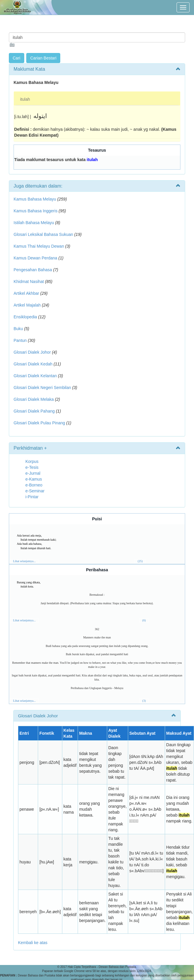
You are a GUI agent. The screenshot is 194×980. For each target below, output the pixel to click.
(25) (140, 561)
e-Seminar (35, 491)
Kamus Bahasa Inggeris (36, 211)
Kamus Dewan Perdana (35, 258)
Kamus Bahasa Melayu (35, 199)
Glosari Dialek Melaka (34, 399)
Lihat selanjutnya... (24, 561)
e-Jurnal (33, 473)
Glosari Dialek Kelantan (35, 376)
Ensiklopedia (25, 317)
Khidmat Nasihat (29, 282)
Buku (18, 329)
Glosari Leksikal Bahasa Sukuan (43, 234)
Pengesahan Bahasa (33, 270)
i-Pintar (32, 497)
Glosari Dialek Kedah (33, 364)
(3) (144, 701)
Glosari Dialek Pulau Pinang (39, 423)
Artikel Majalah (27, 305)
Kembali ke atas (33, 943)
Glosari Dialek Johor (32, 352)
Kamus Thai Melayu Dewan (39, 246)
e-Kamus (34, 479)
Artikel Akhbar (26, 293)
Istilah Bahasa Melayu (34, 223)
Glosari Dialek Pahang (34, 411)
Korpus (32, 461)
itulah (25, 99)
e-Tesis (32, 467)
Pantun (20, 340)
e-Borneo (34, 485)
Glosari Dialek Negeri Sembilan (42, 388)
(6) (144, 620)
